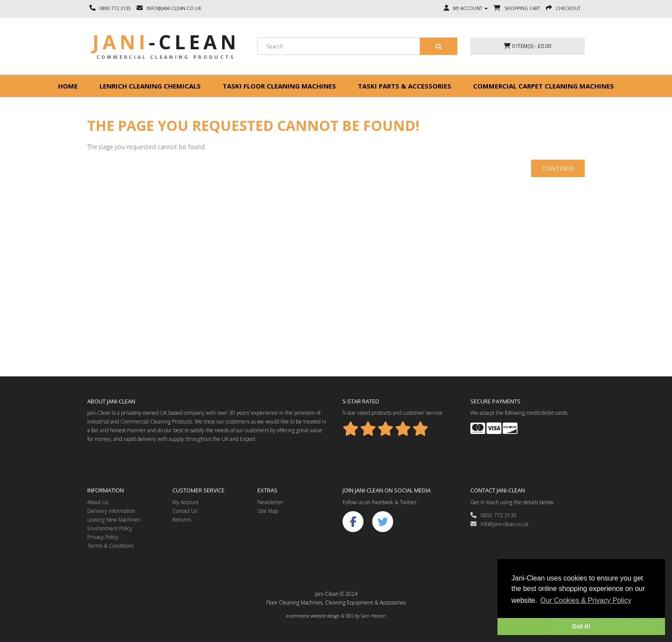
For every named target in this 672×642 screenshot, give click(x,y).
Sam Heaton (374, 616)
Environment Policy (110, 528)
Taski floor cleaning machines (279, 86)
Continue (558, 168)
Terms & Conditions (110, 546)
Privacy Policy (103, 537)
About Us (98, 502)
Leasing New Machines (114, 520)
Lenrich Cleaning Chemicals (150, 86)
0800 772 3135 (494, 515)
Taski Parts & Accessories (405, 86)
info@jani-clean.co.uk (499, 524)
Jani (166, 42)
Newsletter (271, 502)
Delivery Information (111, 511)
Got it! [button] (581, 626)
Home (68, 86)
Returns (182, 520)
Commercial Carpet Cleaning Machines (543, 86)
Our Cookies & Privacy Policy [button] (586, 600)
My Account (185, 502)
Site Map (268, 511)
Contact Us (185, 511)
